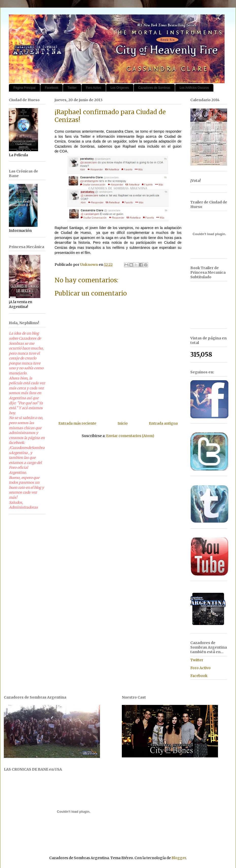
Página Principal (24, 88)
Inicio (123, 423)
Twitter (72, 88)
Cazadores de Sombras (154, 88)
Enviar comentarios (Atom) (130, 436)
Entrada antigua (163, 423)
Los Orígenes (120, 88)
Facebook (52, 88)
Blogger (179, 858)
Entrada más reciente (77, 423)
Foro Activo (94, 88)
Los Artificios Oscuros (194, 88)
